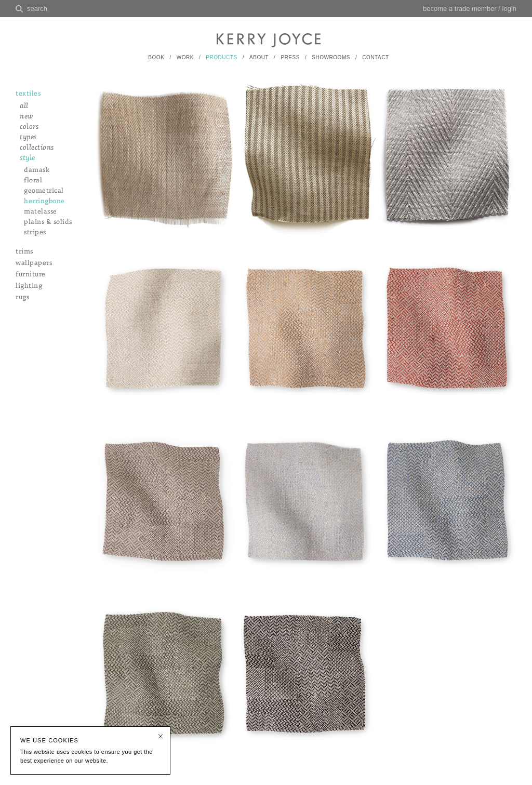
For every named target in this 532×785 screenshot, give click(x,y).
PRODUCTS (221, 57)
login (509, 9)
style (28, 158)
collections (37, 148)
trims (24, 252)
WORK (185, 57)
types (28, 137)
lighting (29, 286)
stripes (35, 232)
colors (29, 127)
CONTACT (375, 57)
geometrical (44, 191)
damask (37, 170)
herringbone (44, 201)
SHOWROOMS (331, 57)
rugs (22, 297)
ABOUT (259, 57)
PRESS (290, 57)
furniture (31, 275)
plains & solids (48, 222)
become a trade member (460, 9)
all (24, 106)
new (26, 117)
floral (33, 181)
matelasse (41, 212)
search (37, 9)
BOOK (156, 57)
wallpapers (34, 263)
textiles (28, 94)
